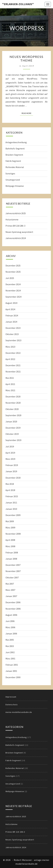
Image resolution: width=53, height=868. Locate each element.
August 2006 (11, 615)
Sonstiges (10, 173)
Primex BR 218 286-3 (15, 226)
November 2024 (13, 291)
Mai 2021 (10, 378)
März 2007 (10, 590)
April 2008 (10, 540)
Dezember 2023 (13, 328)
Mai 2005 (10, 640)
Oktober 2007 (12, 577)
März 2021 (10, 390)
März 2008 (10, 546)
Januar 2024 (11, 322)
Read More (27, 113)
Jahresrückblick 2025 (16, 213)
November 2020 (13, 403)
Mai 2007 (10, 584)
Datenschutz (12, 705)
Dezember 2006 (13, 602)
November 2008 (13, 534)
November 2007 (13, 571)
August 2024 (11, 303)
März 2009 (10, 528)
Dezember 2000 (13, 677)
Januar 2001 (11, 671)
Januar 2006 (11, 634)
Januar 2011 (11, 503)
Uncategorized (13, 180)
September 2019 (13, 440)
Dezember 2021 (13, 365)
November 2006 (13, 609)
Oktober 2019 (12, 434)
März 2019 (10, 459)
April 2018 (10, 490)
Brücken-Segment (14, 155)
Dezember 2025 (13, 266)
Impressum (11, 697)
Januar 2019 (11, 471)
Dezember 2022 (13, 353)
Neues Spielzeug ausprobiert (19, 232)
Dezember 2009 (13, 515)
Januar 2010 (11, 509)
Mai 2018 (10, 484)
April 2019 (10, 453)
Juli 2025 (10, 278)
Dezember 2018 (13, 478)
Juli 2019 (10, 446)
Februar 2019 (12, 465)
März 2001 (10, 659)
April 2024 (10, 309)
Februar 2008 (12, 553)
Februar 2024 (12, 315)
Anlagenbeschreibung (16, 142)
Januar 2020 (11, 422)
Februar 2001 (12, 665)
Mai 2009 (10, 521)
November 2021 (13, 372)
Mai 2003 (10, 646)
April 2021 (10, 384)
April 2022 (10, 359)
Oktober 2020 (12, 409)
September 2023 (13, 340)
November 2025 (13, 272)
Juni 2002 (10, 652)
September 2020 (13, 415)
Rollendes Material (15, 167)
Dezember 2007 (13, 565)
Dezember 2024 (13, 284)
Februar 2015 (12, 496)
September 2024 (13, 297)
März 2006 (10, 627)
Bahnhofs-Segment (15, 149)
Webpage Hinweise (15, 186)
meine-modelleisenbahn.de (19, 712)
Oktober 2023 (12, 334)
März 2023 (10, 347)
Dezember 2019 (13, 428)
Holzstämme (12, 220)
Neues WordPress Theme (26, 59)
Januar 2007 (11, 596)
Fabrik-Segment (13, 161)
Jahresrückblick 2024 (16, 238)
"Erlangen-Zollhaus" (18, 4)
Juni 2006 (10, 621)
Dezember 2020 (13, 397)
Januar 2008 (11, 559)
